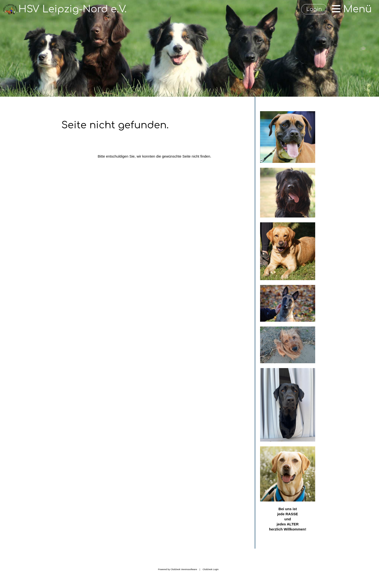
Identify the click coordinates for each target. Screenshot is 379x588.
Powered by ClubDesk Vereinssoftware (178, 569)
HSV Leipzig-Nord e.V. (73, 9)
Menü (352, 9)
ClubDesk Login (211, 569)
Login (314, 9)
